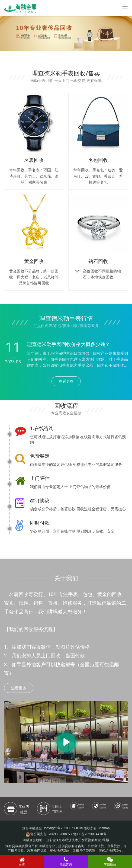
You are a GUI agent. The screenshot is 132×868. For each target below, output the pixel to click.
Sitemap (104, 828)
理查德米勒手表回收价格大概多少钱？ (69, 344)
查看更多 (66, 381)
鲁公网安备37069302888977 (51, 834)
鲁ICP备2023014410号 (90, 834)
